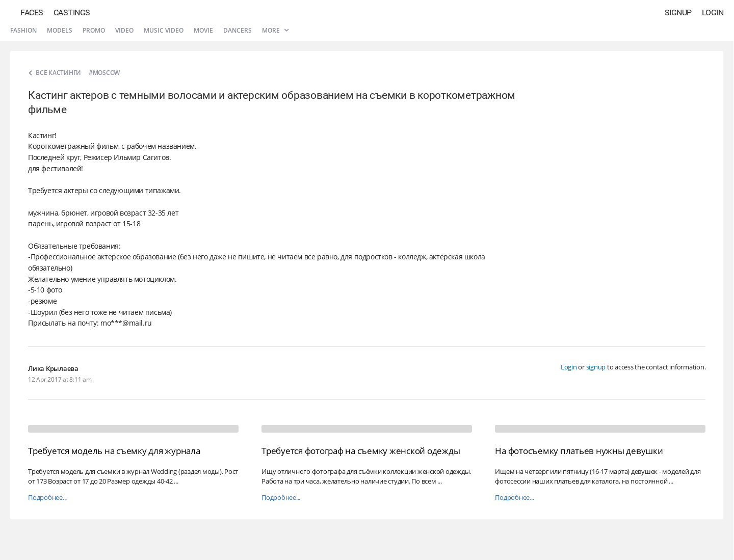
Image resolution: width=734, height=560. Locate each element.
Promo (94, 30)
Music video (164, 30)
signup (596, 367)
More (275, 30)
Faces (32, 12)
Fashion (23, 30)
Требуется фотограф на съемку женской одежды (361, 451)
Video (124, 30)
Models (60, 30)
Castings (72, 12)
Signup (678, 12)
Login (713, 12)
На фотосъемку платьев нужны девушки (579, 451)
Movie (203, 30)
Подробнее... (47, 498)
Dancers (238, 30)
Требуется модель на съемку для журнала (114, 451)
